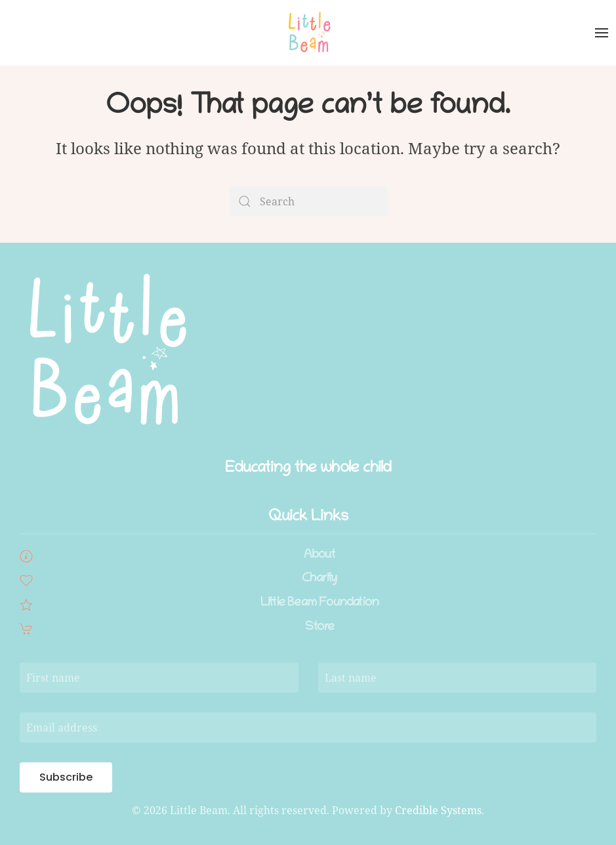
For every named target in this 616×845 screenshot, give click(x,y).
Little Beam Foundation (319, 603)
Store (319, 628)
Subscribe (66, 777)
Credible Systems (438, 810)
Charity (319, 579)
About (320, 555)
